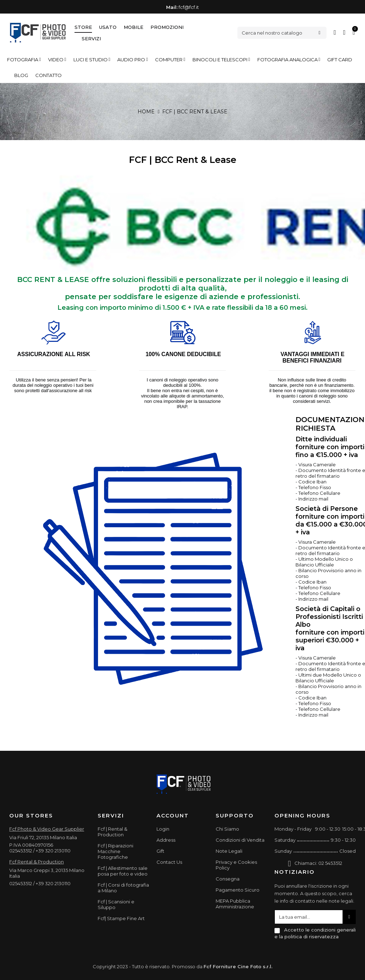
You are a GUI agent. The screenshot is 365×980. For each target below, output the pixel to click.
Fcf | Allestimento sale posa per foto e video (123, 871)
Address (166, 840)
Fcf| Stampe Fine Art (121, 918)
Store (83, 27)
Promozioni (167, 27)
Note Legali (229, 851)
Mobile (133, 27)
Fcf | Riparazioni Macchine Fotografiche (115, 851)
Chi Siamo (227, 829)
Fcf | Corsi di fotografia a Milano (123, 888)
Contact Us (169, 862)
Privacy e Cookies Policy (236, 865)
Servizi (91, 39)
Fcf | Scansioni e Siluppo (116, 904)
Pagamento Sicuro (238, 890)
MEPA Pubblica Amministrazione (235, 904)
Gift (160, 851)
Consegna (228, 879)
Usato (108, 27)
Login (163, 829)
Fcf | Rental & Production (112, 832)
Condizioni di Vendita (240, 840)
